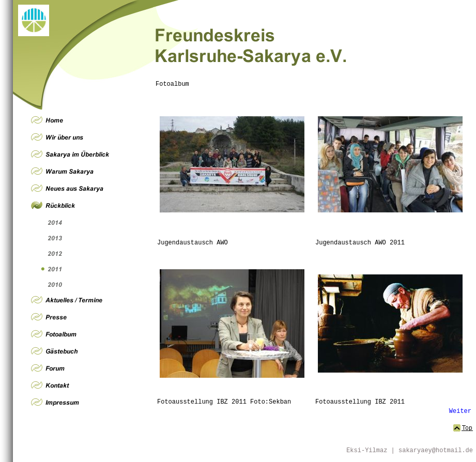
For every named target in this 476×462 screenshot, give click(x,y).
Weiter (460, 411)
